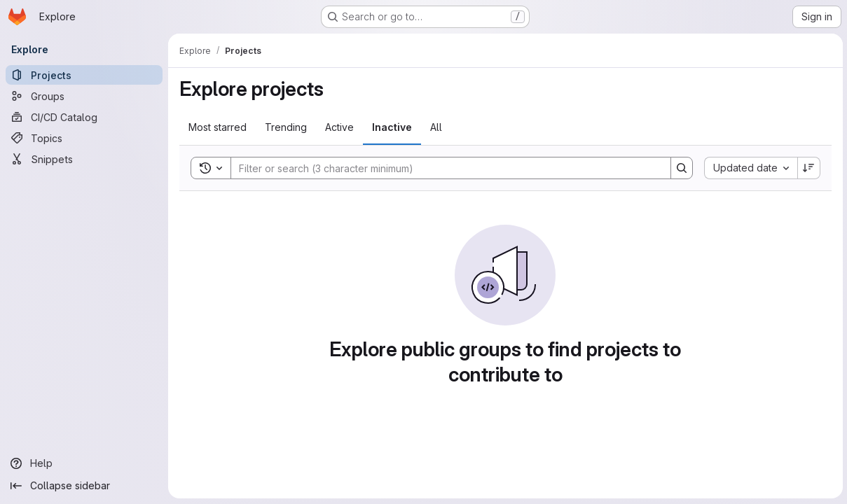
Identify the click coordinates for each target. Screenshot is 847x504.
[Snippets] (84, 159)
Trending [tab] (286, 127)
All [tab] (436, 127)
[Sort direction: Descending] (808, 168)
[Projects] (84, 75)
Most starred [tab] (218, 127)
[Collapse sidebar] (84, 486)
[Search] (443, 168)
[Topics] (84, 138)
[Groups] (84, 96)
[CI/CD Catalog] (84, 117)
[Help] (84, 463)
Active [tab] (339, 127)
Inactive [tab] (392, 127)
